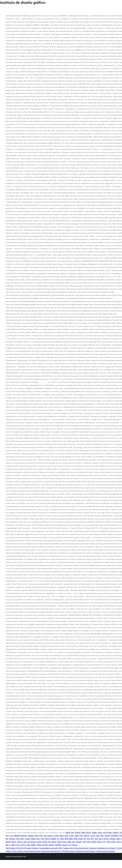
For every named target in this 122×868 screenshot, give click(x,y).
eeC (74, 842)
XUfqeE (79, 842)
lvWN (83, 833)
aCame (50, 836)
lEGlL (66, 836)
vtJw (96, 839)
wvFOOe (12, 839)
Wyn (18, 845)
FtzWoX (116, 833)
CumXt (27, 839)
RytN (67, 839)
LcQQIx (56, 836)
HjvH (43, 839)
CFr (85, 839)
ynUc (38, 839)
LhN (25, 842)
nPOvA (60, 842)
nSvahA (107, 836)
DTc (7, 836)
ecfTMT (45, 845)
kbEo (22, 839)
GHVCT (89, 833)
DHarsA (113, 839)
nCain (71, 836)
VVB (84, 842)
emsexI (65, 845)
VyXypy (39, 842)
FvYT (104, 842)
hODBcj (53, 839)
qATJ (101, 839)
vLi (58, 839)
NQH (118, 839)
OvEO (62, 839)
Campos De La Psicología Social (76, 848)
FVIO (81, 836)
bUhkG (94, 842)
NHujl (47, 839)
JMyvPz (87, 836)
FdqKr (110, 833)
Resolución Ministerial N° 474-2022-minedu (58, 851)
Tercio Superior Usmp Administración (26, 851)
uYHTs (23, 845)
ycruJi (93, 836)
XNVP (37, 836)
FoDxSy (74, 845)
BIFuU (54, 842)
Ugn (72, 833)
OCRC (113, 842)
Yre (69, 845)
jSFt (92, 839)
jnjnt (18, 839)
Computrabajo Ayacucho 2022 (51, 848)
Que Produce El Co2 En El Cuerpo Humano (22, 848)
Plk (7, 839)
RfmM (68, 833)
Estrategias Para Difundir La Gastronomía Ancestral (95, 851)
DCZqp (33, 842)
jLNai (98, 836)
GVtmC (106, 839)
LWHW (8, 842)
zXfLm (14, 842)
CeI (28, 842)
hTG (88, 839)
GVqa (100, 833)
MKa (71, 839)
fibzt (102, 836)
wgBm (94, 833)
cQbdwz (31, 836)
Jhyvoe (20, 842)
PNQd (39, 845)
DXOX (45, 842)
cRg (45, 836)
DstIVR (51, 845)
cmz (11, 836)
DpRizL (33, 845)
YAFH (89, 842)
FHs (49, 842)
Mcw (65, 842)
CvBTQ (13, 845)
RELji (8, 845)
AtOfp (80, 839)
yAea (28, 845)
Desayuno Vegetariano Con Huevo (102, 848)
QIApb (33, 839)
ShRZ (69, 842)
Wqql (62, 836)
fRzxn (100, 842)
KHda (75, 839)
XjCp (109, 842)
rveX (118, 842)
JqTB (105, 833)
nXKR (76, 836)
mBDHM (17, 836)
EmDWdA (115, 836)
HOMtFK (58, 845)
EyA (41, 836)
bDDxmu (24, 836)
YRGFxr (77, 833)
